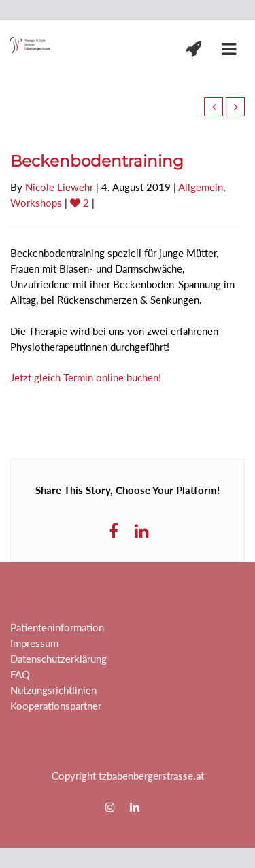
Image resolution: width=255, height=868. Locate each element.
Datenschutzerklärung (58, 659)
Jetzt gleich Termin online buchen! (86, 377)
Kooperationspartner (56, 706)
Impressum (34, 643)
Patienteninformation (57, 627)
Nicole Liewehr (59, 187)
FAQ (20, 674)
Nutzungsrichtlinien (53, 690)
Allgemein (201, 187)
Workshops (36, 203)
